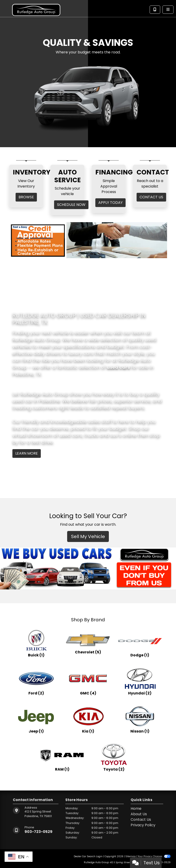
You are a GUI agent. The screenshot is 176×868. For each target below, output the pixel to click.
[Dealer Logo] (36, 8)
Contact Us (141, 820)
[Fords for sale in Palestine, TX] (36, 681)
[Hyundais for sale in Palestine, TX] (140, 681)
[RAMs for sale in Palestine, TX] (62, 757)
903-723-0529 (38, 832)
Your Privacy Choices (154, 856)
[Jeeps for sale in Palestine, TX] (36, 719)
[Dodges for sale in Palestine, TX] (140, 643)
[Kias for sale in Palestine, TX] (88, 719)
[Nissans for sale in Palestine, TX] (140, 719)
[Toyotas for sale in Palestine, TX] (114, 757)
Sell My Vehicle (88, 536)
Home (136, 809)
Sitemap (131, 856)
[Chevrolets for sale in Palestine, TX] (88, 643)
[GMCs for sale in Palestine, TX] (88, 681)
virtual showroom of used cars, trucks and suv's (67, 435)
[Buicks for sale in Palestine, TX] (36, 643)
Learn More (27, 453)
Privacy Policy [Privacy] (143, 825)
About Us (139, 814)
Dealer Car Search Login (88, 856)
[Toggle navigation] (168, 10)
